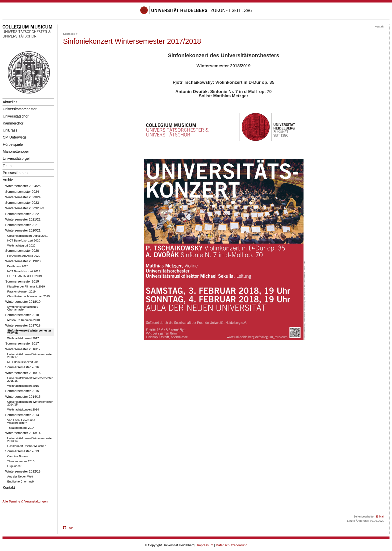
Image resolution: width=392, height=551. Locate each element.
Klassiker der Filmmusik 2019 (26, 286)
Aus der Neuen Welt (20, 476)
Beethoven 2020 (18, 266)
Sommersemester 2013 (22, 451)
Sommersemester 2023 (22, 203)
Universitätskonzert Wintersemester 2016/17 (30, 356)
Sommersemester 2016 (22, 367)
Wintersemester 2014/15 (23, 397)
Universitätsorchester (20, 109)
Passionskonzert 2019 (21, 291)
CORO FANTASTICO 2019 (24, 276)
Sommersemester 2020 (22, 251)
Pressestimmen (15, 173)
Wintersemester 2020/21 (23, 230)
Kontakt (9, 487)
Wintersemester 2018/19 (23, 302)
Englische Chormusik (21, 481)
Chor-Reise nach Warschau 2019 (28, 296)
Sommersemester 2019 (22, 281)
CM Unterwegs (15, 137)
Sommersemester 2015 (22, 391)
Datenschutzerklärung (231, 545)
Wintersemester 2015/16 (23, 373)
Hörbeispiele (13, 144)
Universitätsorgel (16, 158)
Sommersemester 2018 (22, 315)
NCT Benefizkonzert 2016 (24, 362)
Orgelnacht (14, 466)
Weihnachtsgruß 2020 (21, 245)
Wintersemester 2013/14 (23, 433)
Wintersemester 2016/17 (23, 349)
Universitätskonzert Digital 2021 (27, 236)
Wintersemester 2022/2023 (25, 208)
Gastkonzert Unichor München (27, 446)
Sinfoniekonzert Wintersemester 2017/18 (29, 332)
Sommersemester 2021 (22, 225)
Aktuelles (10, 102)
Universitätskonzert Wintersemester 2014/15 (30, 403)
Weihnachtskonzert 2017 (23, 338)
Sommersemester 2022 (22, 214)
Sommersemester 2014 (22, 415)
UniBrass (10, 130)
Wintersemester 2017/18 (23, 325)
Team (7, 166)
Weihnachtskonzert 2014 (23, 409)
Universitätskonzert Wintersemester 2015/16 (30, 379)
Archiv (8, 180)
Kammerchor (13, 123)
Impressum (205, 545)
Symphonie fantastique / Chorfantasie (23, 308)
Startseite (69, 34)
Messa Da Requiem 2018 (23, 320)
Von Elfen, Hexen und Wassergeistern (21, 421)
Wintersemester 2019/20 (23, 261)
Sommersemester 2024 (22, 192)
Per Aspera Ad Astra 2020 (24, 256)
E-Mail (380, 516)
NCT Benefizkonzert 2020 (24, 240)
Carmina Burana (18, 456)
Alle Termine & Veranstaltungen (25, 501)
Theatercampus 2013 (21, 461)
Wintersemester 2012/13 (23, 471)
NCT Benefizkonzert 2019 (24, 271)
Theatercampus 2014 (21, 428)
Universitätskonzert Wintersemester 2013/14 (30, 440)
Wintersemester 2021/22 (23, 219)
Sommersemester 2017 (22, 343)
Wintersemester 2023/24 (23, 197)
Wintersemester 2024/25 (23, 186)
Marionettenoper (16, 151)
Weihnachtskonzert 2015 (23, 386)
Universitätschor (16, 116)
